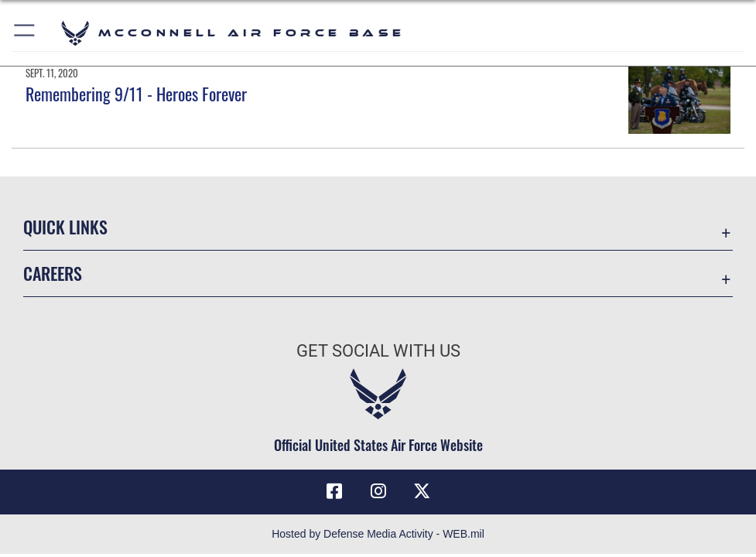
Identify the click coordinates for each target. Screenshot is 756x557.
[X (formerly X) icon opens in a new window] (422, 491)
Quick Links (65, 227)
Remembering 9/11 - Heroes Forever (136, 94)
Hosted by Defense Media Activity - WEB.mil (378, 534)
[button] (25, 33)
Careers (53, 273)
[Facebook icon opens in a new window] (334, 491)
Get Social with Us (378, 351)
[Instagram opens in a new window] (378, 491)
